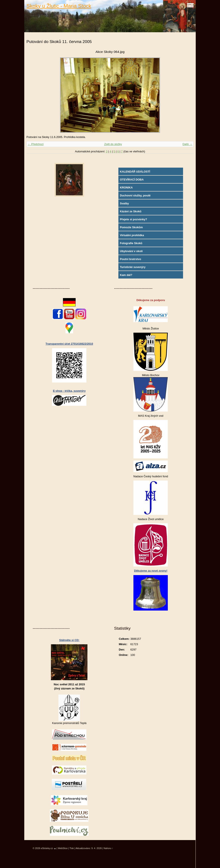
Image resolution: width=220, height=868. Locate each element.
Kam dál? (126, 275)
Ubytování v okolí (131, 251)
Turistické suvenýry (133, 267)
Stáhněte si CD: (69, 640)
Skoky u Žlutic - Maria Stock (59, 6)
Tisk (72, 848)
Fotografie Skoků (131, 243)
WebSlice (63, 848)
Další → (187, 144)
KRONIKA (126, 188)
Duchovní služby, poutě (135, 195)
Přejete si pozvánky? (134, 219)
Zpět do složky (113, 144)
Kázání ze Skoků (131, 211)
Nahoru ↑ (108, 848)
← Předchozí (36, 144)
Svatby (124, 203)
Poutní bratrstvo (131, 259)
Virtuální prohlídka (132, 235)
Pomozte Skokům (131, 227)
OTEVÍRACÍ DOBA (132, 180)
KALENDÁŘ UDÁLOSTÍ (135, 172)
